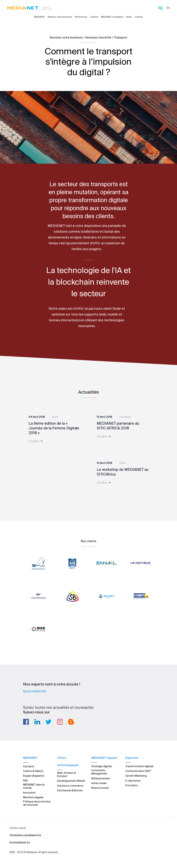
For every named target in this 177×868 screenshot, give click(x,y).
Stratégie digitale (102, 766)
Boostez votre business (60, 17)
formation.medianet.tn (25, 835)
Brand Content (100, 788)
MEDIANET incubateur (112, 17)
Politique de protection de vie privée (37, 803)
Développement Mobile (71, 781)
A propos (29, 766)
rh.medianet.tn (20, 842)
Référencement (101, 778)
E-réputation (133, 781)
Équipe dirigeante (34, 776)
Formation (132, 785)
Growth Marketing (136, 776)
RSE (25, 781)
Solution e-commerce (70, 786)
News (129, 17)
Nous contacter (34, 691)
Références (81, 17)
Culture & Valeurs (33, 771)
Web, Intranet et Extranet (67, 774)
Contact (139, 17)
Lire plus (36, 441)
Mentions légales (33, 797)
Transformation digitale (139, 766)
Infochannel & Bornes (70, 790)
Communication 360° (138, 771)
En (168, 8)
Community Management (99, 772)
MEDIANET (40, 17)
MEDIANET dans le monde (34, 786)
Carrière (94, 17)
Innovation (29, 793)
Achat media (99, 783)
